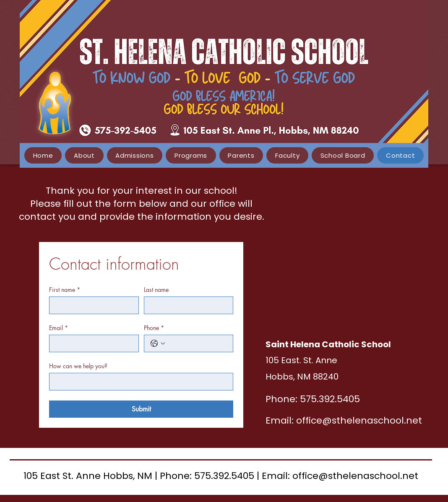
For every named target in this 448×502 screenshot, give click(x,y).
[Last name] (186, 305)
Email (59, 328)
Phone (154, 328)
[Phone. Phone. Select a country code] (158, 343)
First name (65, 290)
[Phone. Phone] (197, 343)
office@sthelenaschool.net (359, 420)
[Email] (91, 343)
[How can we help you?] (139, 382)
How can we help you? (78, 366)
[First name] (91, 305)
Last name (156, 290)
